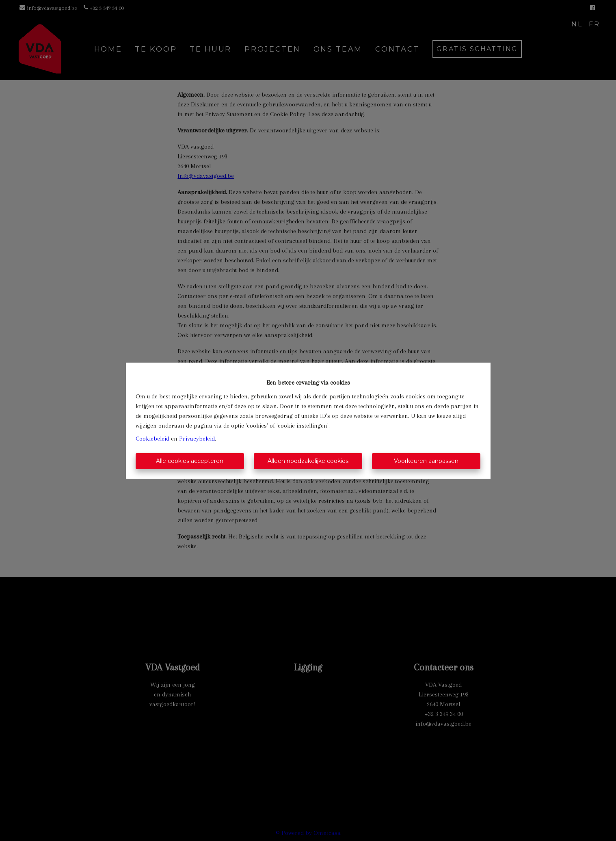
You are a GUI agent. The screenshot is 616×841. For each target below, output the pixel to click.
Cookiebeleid (152, 439)
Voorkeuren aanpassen (426, 461)
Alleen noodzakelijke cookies (308, 461)
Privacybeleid (197, 439)
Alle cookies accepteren (190, 461)
